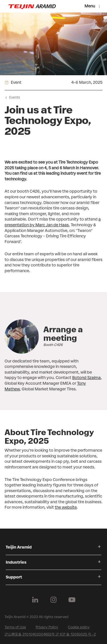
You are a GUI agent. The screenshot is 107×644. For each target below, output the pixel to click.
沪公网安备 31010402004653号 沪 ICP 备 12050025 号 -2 (50, 634)
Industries (16, 562)
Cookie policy (79, 627)
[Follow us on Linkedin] (35, 600)
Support (14, 577)
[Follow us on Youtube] (72, 600)
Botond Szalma (86, 378)
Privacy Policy (47, 627)
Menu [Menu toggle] (90, 6)
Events (15, 97)
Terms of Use (15, 627)
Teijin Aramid (19, 547)
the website (66, 507)
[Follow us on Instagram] (54, 600)
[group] (53, 356)
